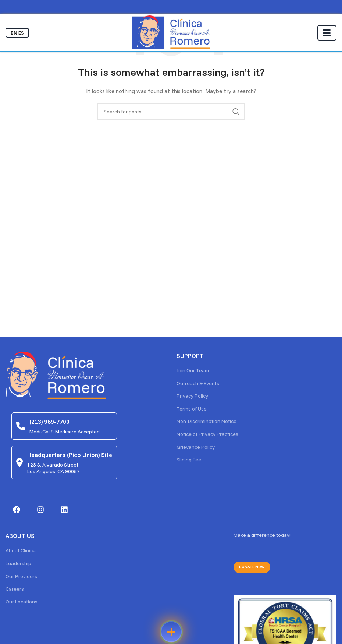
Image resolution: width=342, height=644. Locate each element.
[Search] (171, 112)
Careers (15, 589)
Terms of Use (192, 409)
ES (21, 33)
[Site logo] (171, 32)
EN (14, 33)
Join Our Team (193, 370)
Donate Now (252, 567)
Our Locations (22, 602)
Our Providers (21, 576)
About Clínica (21, 550)
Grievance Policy (196, 447)
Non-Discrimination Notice (206, 421)
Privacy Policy (192, 396)
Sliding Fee (189, 460)
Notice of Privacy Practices (207, 434)
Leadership (18, 563)
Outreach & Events (198, 383)
